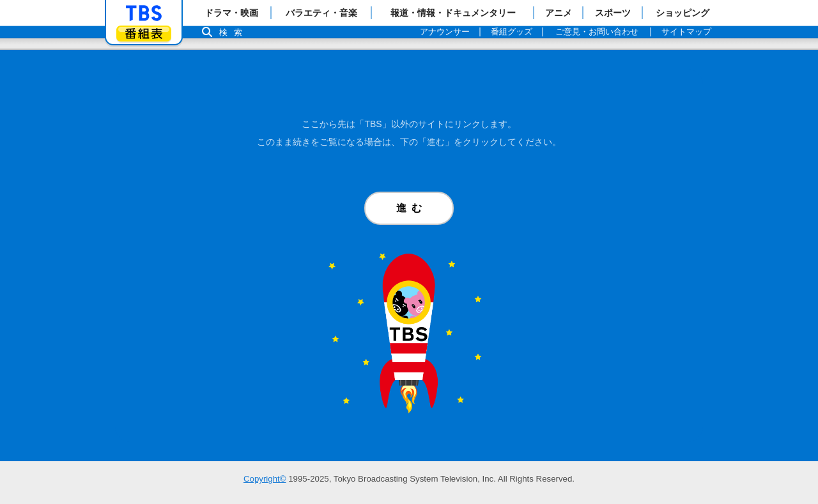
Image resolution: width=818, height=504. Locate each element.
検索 (234, 32)
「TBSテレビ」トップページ (144, 13)
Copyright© (265, 479)
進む (412, 208)
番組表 (144, 34)
